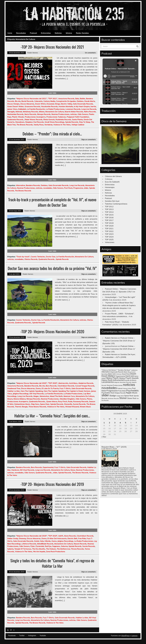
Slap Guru (35, 404)
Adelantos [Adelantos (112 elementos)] (134, 370)
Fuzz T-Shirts (65, 388)
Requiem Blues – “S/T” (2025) (114, 447)
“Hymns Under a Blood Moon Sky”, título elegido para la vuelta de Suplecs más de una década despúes (119, 305)
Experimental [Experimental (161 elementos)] (121, 376)
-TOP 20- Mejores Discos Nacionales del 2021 (52, 47)
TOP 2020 (109, 226)
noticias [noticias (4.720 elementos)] (129, 385)
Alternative (20, 185)
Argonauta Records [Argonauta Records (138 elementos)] (117, 372)
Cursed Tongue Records (85, 386)
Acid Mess (73, 383)
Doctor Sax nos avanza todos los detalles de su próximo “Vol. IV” (52, 268)
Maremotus (44, 396)
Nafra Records (90, 112)
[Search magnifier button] (137, 46)
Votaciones (110, 242)
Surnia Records (79, 404)
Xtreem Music (85, 407)
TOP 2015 (109, 215)
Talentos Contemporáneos (116, 204)
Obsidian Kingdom (67, 399)
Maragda (11, 112)
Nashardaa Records (15, 114)
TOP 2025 (109, 239)
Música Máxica (20, 399)
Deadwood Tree (14, 388)
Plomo (89, 399)
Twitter (22, 636)
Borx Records (51, 386)
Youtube (43, 636)
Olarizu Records (31, 259)
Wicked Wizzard (72, 407)
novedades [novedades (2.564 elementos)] (109, 388)
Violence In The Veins (62, 125)
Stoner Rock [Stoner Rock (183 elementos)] (132, 398)
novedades (48, 188)
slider (86, 188)
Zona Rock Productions (56, 552)
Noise (73, 470)
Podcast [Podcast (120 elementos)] (120, 388)
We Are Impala (39, 552)
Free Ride (82, 538)
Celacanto (38, 101)
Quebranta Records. (16, 120)
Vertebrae (48, 125)
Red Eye (48, 546)
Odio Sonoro (83, 114)
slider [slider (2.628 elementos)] (105, 395)
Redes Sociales (82, 33)
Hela (42, 541)
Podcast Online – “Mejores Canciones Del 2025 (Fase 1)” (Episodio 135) (119, 341)
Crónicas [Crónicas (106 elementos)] (119, 374)
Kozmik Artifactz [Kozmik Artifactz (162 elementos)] (130, 380)
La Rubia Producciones (55, 109)
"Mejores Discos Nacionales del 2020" (31, 383)
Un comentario (90, 53)
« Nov (104, 437)
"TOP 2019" (53, 536)
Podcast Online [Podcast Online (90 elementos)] (127, 388)
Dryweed (50, 104)
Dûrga (57, 104)
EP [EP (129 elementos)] (115, 376)
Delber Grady (13, 538)
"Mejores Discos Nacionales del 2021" (31, 99)
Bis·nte (18, 101)
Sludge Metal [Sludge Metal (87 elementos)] (120, 396)
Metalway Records (30, 112)
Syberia (10, 549)
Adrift (61, 536)
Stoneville (68, 404)
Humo (54, 541)
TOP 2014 (109, 212)
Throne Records (77, 549)
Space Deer (45, 404)
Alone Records (70, 536)
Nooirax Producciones (60, 114)
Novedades (21, 33)
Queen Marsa (52, 401)
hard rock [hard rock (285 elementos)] (130, 376)
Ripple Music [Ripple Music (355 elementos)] (132, 393)
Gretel (37, 541)
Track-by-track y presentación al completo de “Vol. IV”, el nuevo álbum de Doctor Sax (52, 202)
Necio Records (30, 114)
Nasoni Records (80, 544)
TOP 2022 (109, 231)
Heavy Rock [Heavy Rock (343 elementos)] (107, 380)
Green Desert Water (16, 106)
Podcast (33, 33)
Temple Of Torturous (23, 549)
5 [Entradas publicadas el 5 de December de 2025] (126, 423)
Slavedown (20, 122)
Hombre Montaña (66, 106)
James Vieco (12, 109)
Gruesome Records (32, 106)
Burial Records (27, 101)
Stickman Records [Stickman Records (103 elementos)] (113, 398)
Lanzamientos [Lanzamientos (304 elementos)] (108, 382)
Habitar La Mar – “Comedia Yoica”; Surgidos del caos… (52, 416)
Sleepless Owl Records (35, 122)
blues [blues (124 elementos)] (126, 372)
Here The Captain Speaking (32, 391)
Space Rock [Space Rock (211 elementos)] (129, 396)
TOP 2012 (109, 206)
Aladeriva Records (86, 383)
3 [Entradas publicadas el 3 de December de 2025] (115, 423)
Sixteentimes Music (22, 404)
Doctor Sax (50, 257)
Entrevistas (46, 33)
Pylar (33, 546)
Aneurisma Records (66, 99)
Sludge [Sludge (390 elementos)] (113, 395)
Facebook (12, 636)
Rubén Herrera (33, 53)
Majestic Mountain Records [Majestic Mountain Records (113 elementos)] (123, 382)
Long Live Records (89, 109)
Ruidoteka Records (63, 120)
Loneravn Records (73, 109)
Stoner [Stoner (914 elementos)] (123, 398)
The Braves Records (25, 125)
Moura (10, 399)
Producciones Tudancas (56, 117)
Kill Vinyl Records (37, 394)
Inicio (10, 33)
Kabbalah (22, 109)
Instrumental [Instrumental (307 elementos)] (118, 380)
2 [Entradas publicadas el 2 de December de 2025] (109, 423)
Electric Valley (66, 104)
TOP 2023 (109, 234)
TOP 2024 (109, 237)
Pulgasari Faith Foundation (78, 117)
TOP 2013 (109, 209)
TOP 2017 (109, 220)
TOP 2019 (109, 223)
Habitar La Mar (14, 391)
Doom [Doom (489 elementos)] (133, 374)
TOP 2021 (109, 228)
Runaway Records (81, 401)
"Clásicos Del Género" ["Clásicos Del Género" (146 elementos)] (109, 370)
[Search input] (119, 46)
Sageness (56, 546)
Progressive (78, 188)
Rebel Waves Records (34, 120)
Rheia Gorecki (49, 120)
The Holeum (51, 549)
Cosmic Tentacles (38, 257)
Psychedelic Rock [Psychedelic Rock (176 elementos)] (108, 393)
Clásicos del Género (113, 176)
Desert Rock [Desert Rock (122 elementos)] (126, 374)
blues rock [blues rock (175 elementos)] (112, 374)
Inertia (93, 106)
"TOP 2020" (53, 383)
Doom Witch (40, 104)
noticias (74, 114)
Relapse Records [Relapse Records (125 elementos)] (120, 393)
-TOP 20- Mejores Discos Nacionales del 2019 (52, 484)
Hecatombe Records (49, 106)
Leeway (134, 636)
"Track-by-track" (23, 257)
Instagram (32, 636)
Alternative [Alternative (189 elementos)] (106, 372)
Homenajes (110, 187)
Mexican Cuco (69, 396)
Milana (42, 112)
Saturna (64, 546)
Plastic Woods (18, 117)
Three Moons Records (37, 407)
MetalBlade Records (45, 544)
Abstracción (63, 383)
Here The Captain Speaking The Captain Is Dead (63, 391)
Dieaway (22, 538)
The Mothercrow (63, 549)
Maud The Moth (56, 396)
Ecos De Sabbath (112, 182)
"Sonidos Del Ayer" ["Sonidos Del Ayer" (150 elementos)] (124, 370)
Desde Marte (90, 101)
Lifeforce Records (29, 544)
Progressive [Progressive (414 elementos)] (112, 391)
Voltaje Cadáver (78, 125)
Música (69, 33)
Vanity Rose (39, 125)
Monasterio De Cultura (55, 112)
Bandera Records (33, 185)
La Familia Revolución (36, 109)
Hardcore (15, 470)
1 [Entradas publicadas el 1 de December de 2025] (104, 423)
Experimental (48, 467)
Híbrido (48, 541)
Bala (77, 99)
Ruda (70, 401)
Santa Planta (77, 120)
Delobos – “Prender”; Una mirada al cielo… (52, 134)
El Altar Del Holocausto (57, 538)
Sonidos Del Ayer (112, 201)
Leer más (52, 93)
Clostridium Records (66, 386)
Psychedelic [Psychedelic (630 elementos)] (133, 390)
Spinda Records (72, 122)
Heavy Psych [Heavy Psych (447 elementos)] (112, 378)
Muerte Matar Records (74, 112)
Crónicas (109, 179)
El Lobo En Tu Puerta (50, 388)
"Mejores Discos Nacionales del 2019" (31, 536)
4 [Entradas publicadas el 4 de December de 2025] (120, 423)
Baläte (82, 99)
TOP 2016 (109, 217)
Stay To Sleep (85, 122)
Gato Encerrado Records (83, 104)
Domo (38, 388)
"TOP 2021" (53, 99)
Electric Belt (72, 538)
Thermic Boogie (21, 407)
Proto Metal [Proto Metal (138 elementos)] (122, 391)
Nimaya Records (44, 114)
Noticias (58, 33)
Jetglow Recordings (21, 394)
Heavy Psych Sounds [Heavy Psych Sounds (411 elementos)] (129, 378)
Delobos (80, 101)
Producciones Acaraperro (35, 117)
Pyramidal (40, 546)
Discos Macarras (27, 104)
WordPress (125, 636)
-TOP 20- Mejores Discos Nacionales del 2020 (52, 331)
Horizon (87, 391)
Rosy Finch (63, 401)
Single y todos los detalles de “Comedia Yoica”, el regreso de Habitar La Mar (52, 563)
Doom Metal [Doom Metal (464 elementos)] (107, 376)
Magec (36, 396)
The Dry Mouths (39, 549)
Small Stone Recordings (55, 122)
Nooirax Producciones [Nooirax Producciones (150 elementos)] (115, 385)
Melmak (19, 112)
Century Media (49, 101)
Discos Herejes (13, 104)
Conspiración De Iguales (66, 101)
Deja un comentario (89, 139)
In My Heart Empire (82, 106)
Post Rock (68, 188)
